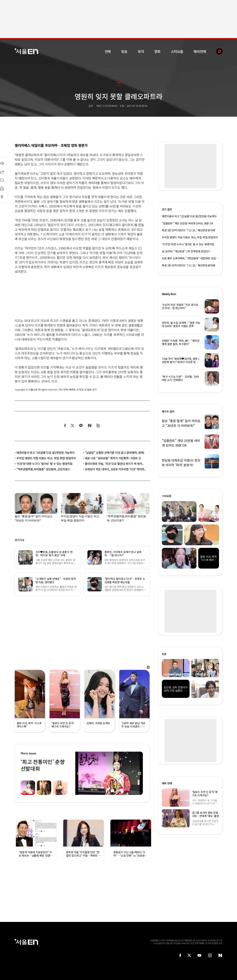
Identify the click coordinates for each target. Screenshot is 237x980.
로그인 (220, 940)
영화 (157, 51)
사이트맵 (212, 940)
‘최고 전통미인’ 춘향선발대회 (43, 765)
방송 (124, 51)
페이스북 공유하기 (65, 426)
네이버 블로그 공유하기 (90, 426)
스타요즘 (177, 51)
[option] (109, 773)
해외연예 (200, 51)
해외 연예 (167, 783)
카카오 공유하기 (81, 426)
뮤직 (141, 51)
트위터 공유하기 (72, 426)
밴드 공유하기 (98, 426)
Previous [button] (79, 773)
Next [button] (139, 773)
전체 (108, 51)
